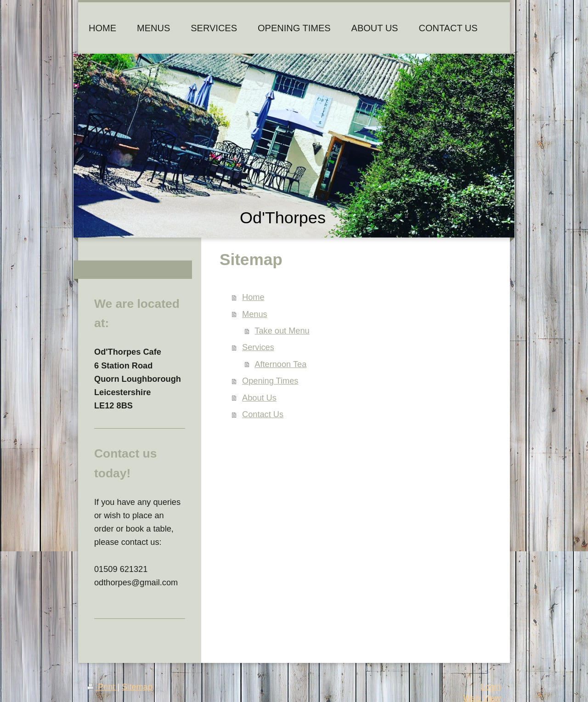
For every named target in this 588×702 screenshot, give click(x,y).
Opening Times (270, 381)
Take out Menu (282, 331)
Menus (255, 314)
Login (490, 687)
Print (102, 687)
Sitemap (137, 687)
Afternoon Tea (280, 364)
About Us (259, 398)
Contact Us (263, 414)
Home (253, 297)
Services (258, 347)
